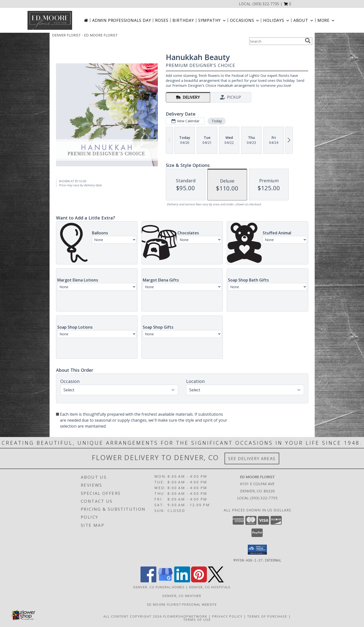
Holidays (277, 20)
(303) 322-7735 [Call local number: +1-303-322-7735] (266, 4)
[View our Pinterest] (199, 581)
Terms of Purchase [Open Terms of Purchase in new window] (267, 616)
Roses (162, 20)
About (304, 20)
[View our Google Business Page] (165, 581)
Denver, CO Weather (182, 596)
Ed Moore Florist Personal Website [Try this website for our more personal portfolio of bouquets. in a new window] (182, 604)
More (326, 20)
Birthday (183, 20)
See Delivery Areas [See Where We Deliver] (252, 458)
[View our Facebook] (148, 581)
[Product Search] (276, 41)
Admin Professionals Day (122, 20)
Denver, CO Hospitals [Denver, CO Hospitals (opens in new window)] (210, 587)
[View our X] (216, 581)
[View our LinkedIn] (182, 581)
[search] (308, 41)
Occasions (245, 20)
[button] (288, 4)
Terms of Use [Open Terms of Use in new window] (197, 619)
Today (216, 121)
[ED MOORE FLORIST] (50, 20)
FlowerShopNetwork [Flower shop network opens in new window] (185, 616)
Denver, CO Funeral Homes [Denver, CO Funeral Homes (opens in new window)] (159, 587)
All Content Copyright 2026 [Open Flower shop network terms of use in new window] (133, 616)
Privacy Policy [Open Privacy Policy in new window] (227, 616)
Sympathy (212, 20)
